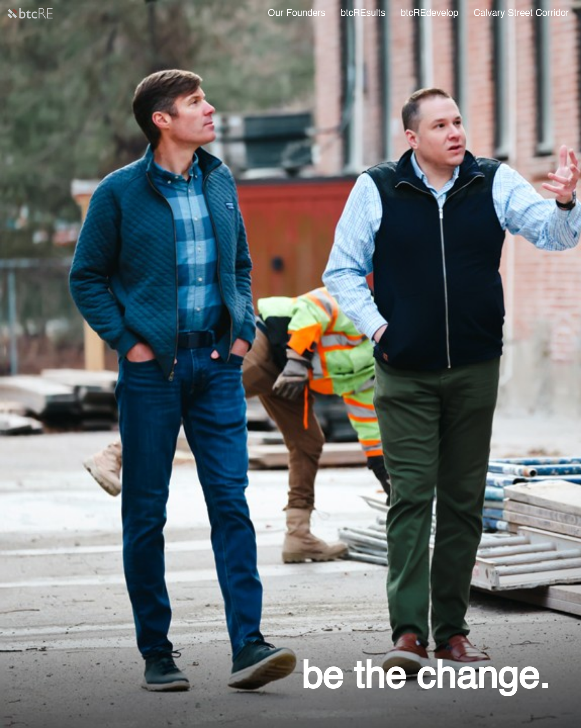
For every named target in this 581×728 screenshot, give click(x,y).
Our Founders (297, 14)
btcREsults (363, 14)
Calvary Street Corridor (521, 14)
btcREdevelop (429, 14)
